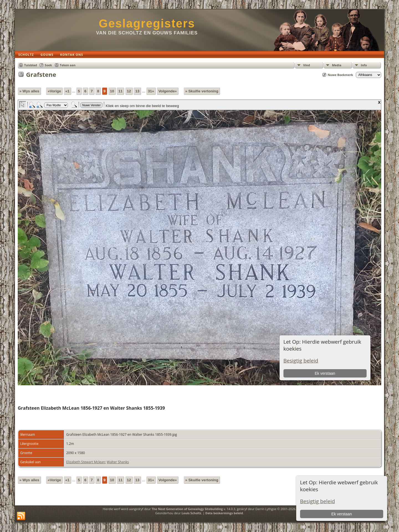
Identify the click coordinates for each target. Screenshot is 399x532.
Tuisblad (30, 65)
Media (337, 65)
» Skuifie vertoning (202, 91)
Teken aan (68, 65)
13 (137, 91)
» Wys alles (29, 91)
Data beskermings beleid (224, 513)
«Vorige (54, 91)
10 (112, 91)
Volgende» (168, 91)
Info (364, 65)
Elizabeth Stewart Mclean (86, 462)
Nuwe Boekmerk (340, 75)
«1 (67, 91)
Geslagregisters (147, 23)
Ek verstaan (342, 514)
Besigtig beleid (318, 501)
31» (151, 91)
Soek (48, 65)
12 (129, 91)
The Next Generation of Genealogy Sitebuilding (187, 509)
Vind (307, 65)
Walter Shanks (118, 462)
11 (120, 91)
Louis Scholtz (191, 513)
